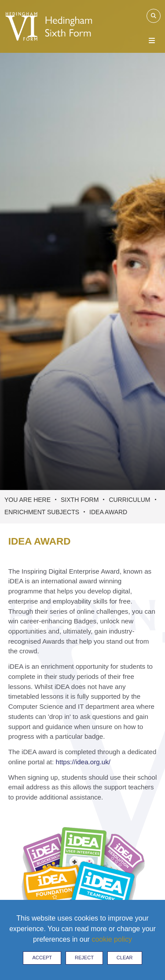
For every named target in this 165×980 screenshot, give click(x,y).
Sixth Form (80, 500)
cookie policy (112, 939)
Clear (125, 958)
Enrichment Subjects (42, 512)
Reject (84, 958)
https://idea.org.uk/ (83, 762)
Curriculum (129, 500)
